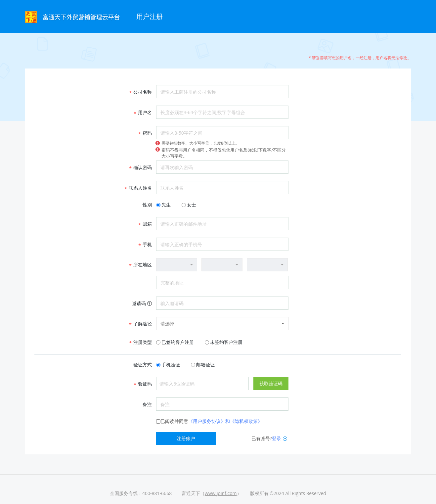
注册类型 (140, 342)
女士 (192, 205)
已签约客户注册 (178, 342)
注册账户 (186, 438)
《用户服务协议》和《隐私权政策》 (225, 421)
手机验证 (171, 365)
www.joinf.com (221, 493)
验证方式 (143, 365)
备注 (147, 404)
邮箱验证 (205, 365)
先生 (166, 205)
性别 (147, 205)
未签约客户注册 (226, 342)
